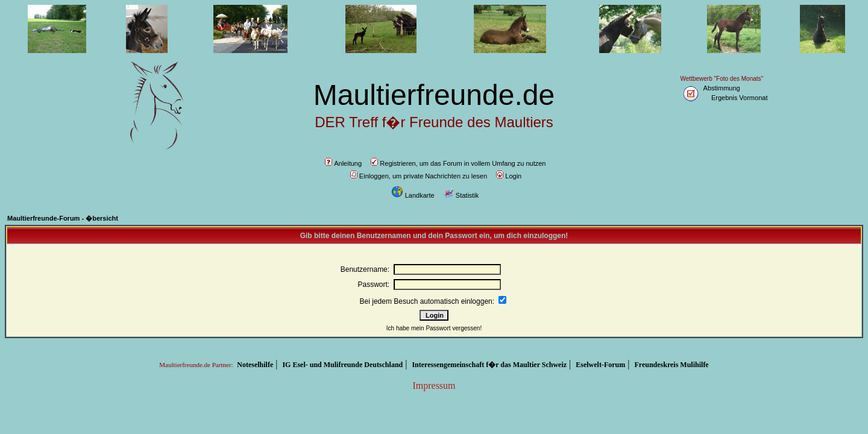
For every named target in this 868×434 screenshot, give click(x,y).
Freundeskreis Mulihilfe (671, 365)
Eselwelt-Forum (600, 365)
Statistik (461, 195)
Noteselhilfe (255, 365)
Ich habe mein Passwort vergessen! (434, 328)
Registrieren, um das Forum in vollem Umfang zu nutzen (458, 163)
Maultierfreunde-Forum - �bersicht (63, 218)
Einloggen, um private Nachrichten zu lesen (419, 176)
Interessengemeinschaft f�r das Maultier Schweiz (489, 365)
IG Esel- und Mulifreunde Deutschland (342, 365)
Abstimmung (722, 88)
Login (509, 176)
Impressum (434, 385)
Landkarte (413, 195)
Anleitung (343, 163)
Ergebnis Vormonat (740, 98)
